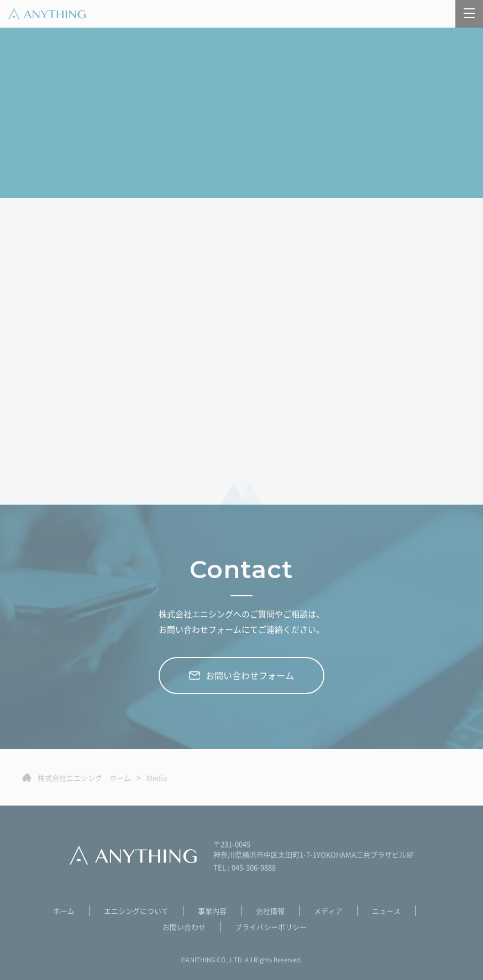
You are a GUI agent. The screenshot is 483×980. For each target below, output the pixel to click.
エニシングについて (136, 911)
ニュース (386, 911)
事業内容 (212, 911)
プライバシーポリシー (271, 927)
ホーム (64, 911)
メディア (328, 911)
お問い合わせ (184, 927)
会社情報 (270, 911)
